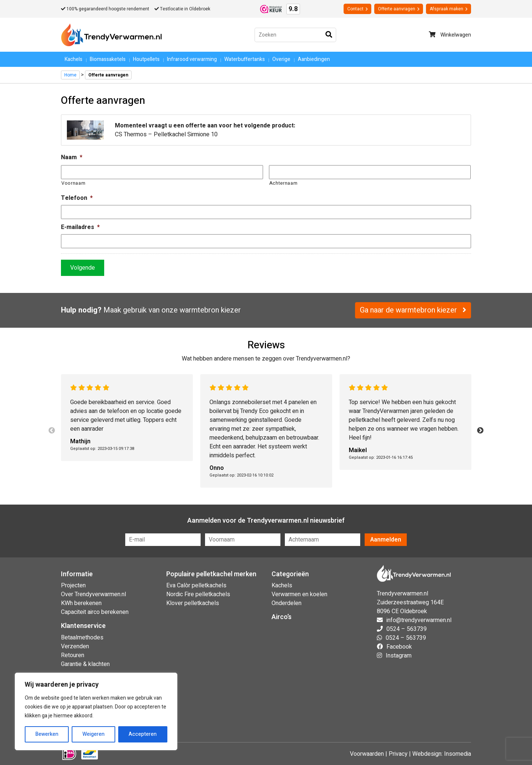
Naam (72, 158)
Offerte (399, 9)
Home (70, 75)
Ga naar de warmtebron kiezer (413, 310)
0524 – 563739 (407, 629)
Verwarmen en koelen (299, 594)
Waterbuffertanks (245, 59)
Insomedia (458, 754)
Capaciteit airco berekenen (95, 612)
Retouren (73, 655)
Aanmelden (386, 540)
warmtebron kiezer (210, 310)
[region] (96, 711)
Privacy (398, 754)
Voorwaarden (367, 754)
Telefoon (77, 198)
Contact (357, 9)
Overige (281, 59)
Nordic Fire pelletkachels (198, 594)
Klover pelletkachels (193, 603)
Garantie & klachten (85, 664)
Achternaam (284, 183)
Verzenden (75, 646)
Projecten (73, 585)
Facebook (399, 647)
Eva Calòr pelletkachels (196, 585)
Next (480, 431)
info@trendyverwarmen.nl (419, 620)
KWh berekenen (81, 603)
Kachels (74, 59)
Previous (52, 431)
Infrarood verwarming (192, 59)
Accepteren (143, 734)
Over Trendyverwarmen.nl (93, 594)
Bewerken (47, 734)
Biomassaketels (108, 59)
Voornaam (73, 183)
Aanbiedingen (314, 59)
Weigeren (93, 734)
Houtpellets (146, 59)
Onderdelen (287, 603)
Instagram (399, 656)
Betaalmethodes (82, 638)
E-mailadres (80, 227)
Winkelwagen (450, 35)
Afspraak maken (449, 9)
